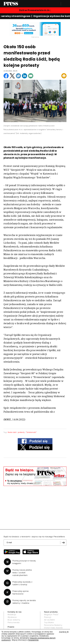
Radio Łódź (12, 432)
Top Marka (49, 622)
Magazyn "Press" (51, 615)
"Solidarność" (31, 432)
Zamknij (64, 632)
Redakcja (12, 615)
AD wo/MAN (49, 620)
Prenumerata (14, 622)
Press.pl (48, 617)
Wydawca (12, 617)
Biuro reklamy (14, 620)
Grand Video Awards (53, 628)
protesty (21, 432)
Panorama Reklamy (53, 625)
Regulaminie (33, 640)
